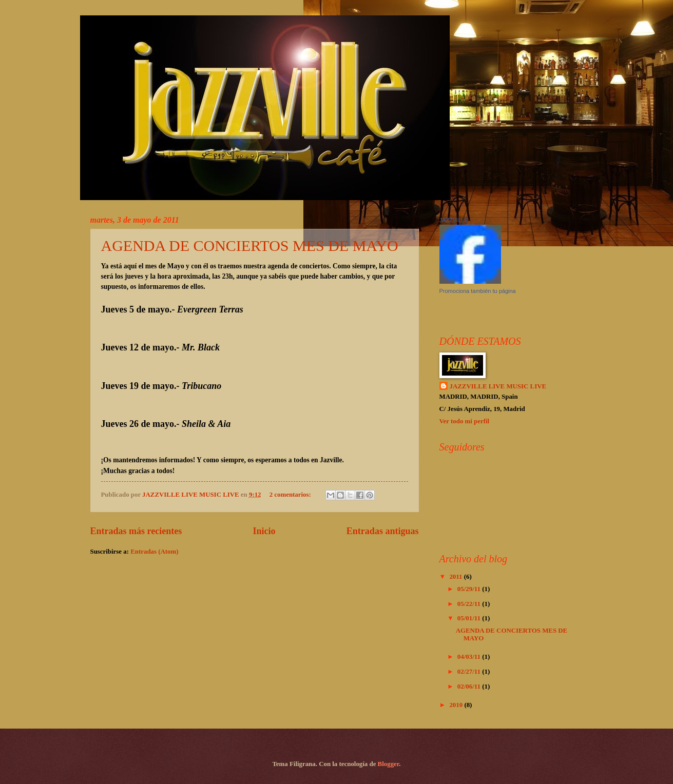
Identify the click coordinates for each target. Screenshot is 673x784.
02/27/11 (470, 672)
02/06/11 (470, 687)
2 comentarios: (291, 495)
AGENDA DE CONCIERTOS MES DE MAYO (250, 246)
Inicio (264, 531)
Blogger (389, 764)
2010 (457, 705)
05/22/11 (470, 604)
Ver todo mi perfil (465, 421)
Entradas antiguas (383, 531)
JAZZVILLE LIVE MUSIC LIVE (498, 386)
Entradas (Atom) (154, 552)
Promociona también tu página (478, 291)
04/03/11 (470, 657)
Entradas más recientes (136, 531)
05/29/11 (470, 589)
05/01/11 (470, 618)
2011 (456, 577)
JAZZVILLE (454, 220)
